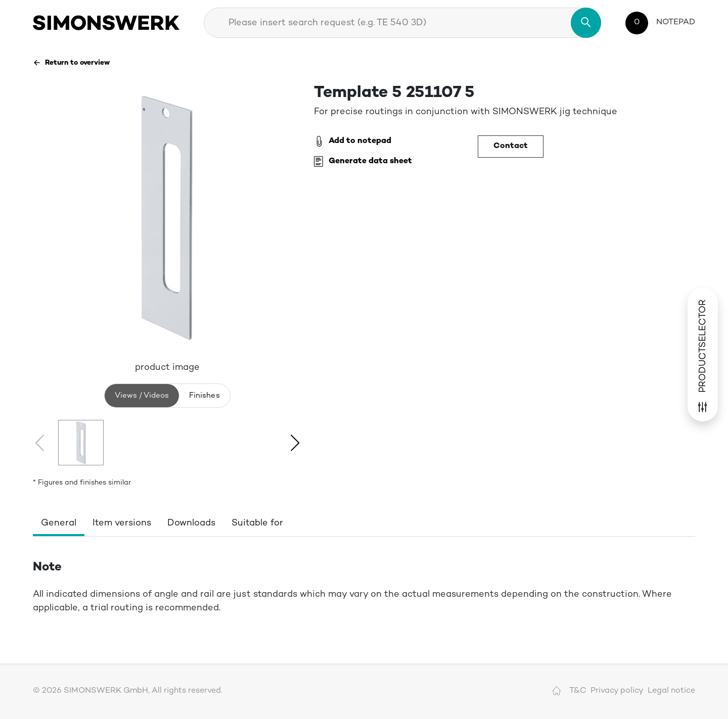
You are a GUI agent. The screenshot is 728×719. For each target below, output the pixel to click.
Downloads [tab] (191, 523)
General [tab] (59, 523)
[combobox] (402, 23)
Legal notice (671, 691)
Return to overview (71, 63)
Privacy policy (617, 691)
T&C (578, 691)
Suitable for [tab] (257, 523)
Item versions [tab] (122, 523)
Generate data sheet (363, 162)
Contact (511, 146)
